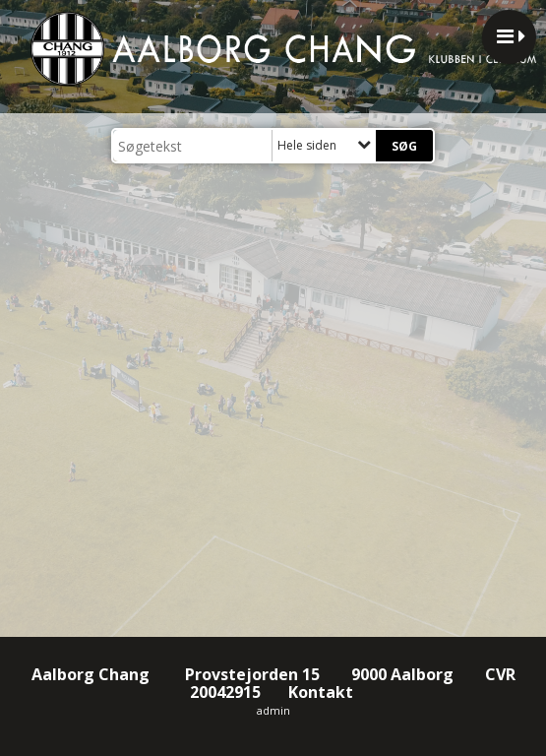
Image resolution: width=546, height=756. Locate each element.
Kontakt (323, 692)
